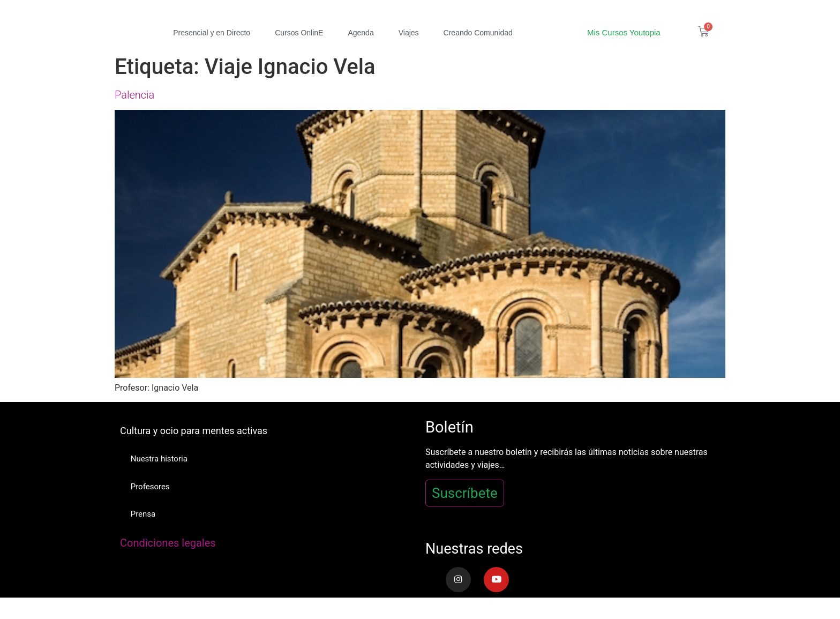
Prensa (143, 514)
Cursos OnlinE (299, 33)
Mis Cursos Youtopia (624, 32)
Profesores (150, 487)
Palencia (134, 95)
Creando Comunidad (478, 33)
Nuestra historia (159, 459)
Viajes (409, 33)
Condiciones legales (168, 543)
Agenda (361, 33)
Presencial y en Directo (212, 33)
